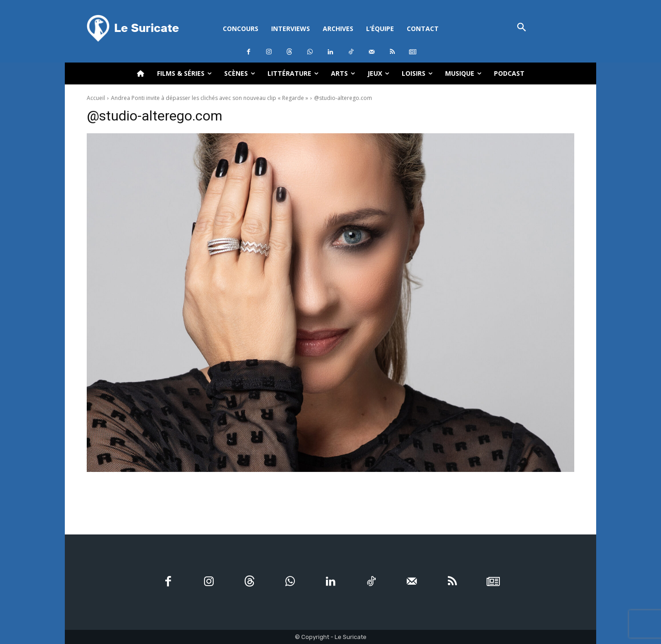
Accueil (96, 98)
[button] (522, 28)
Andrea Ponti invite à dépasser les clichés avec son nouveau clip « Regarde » (210, 98)
